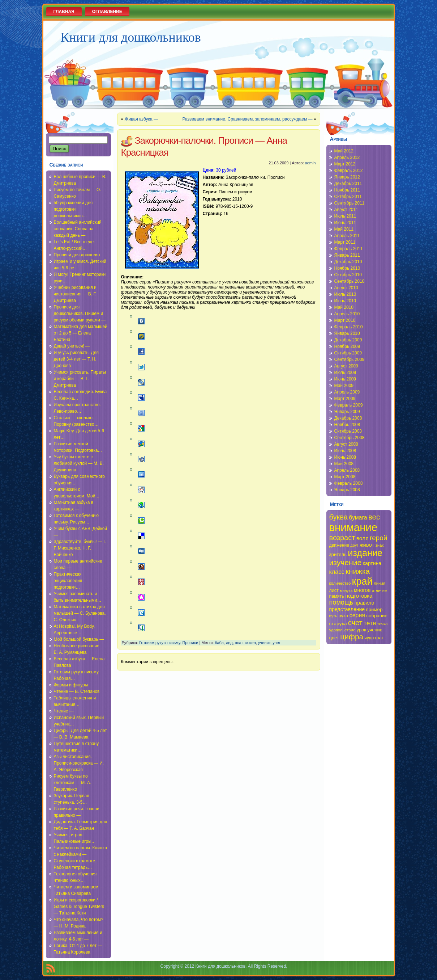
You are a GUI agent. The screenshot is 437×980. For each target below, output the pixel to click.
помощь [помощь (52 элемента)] (341, 602)
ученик (264, 643)
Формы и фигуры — (74, 685)
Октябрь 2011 (348, 197)
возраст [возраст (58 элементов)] (342, 538)
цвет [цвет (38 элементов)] (334, 638)
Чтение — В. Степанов (77, 691)
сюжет (250, 643)
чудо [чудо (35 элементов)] (369, 638)
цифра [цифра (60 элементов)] (352, 637)
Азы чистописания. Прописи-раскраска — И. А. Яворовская (79, 763)
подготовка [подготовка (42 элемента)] (359, 596)
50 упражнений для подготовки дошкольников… (73, 209)
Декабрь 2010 (348, 262)
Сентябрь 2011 (350, 203)
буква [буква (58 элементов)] (339, 517)
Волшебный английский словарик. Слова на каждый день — (78, 229)
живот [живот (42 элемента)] (367, 545)
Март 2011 (345, 242)
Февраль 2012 (349, 171)
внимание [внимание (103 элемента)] (354, 527)
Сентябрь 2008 (350, 438)
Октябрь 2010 (348, 275)
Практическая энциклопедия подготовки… (68, 581)
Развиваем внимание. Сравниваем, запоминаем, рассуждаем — (247, 119)
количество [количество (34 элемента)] (340, 583)
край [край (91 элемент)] (362, 581)
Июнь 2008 (345, 457)
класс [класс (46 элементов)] (337, 572)
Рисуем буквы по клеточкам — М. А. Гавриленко (73, 783)
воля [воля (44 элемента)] (363, 538)
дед (229, 643)
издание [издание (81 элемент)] (365, 553)
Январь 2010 (347, 333)
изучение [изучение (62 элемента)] (346, 562)
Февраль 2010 (349, 327)
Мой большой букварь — (79, 639)
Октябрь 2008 (348, 431)
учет (277, 643)
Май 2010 (344, 307)
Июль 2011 (345, 216)
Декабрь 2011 (348, 184)
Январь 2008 (347, 490)
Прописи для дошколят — (80, 255)
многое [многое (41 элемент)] (362, 590)
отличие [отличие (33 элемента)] (379, 590)
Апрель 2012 (347, 157)
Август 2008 (346, 444)
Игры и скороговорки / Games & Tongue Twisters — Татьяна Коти (79, 907)
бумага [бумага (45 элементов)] (358, 518)
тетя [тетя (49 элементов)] (370, 623)
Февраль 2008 (349, 483)
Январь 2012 (347, 177)
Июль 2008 (345, 451)
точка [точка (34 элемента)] (383, 624)
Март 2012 (345, 164)
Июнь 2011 (345, 223)
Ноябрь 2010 (347, 268)
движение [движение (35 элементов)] (339, 545)
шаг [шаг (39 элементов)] (380, 638)
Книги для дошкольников (131, 37)
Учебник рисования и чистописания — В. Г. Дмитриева (75, 294)
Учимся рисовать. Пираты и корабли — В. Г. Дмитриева (80, 379)
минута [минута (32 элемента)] (346, 590)
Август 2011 (346, 210)
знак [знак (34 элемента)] (380, 545)
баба (219, 643)
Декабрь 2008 (348, 418)
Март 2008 (345, 477)
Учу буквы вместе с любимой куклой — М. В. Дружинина (79, 463)
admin (310, 163)
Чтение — (64, 711)
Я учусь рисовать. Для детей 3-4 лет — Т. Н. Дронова (76, 359)
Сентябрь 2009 (350, 359)
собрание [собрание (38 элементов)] (377, 616)
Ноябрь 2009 (347, 346)
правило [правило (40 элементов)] (365, 603)
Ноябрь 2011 (347, 190)
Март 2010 (345, 320)
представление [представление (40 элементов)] (347, 609)
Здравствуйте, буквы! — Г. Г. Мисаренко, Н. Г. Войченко (80, 548)
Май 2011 (344, 229)
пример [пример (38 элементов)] (374, 609)
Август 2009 (346, 366)
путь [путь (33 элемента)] (333, 616)
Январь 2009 (347, 412)
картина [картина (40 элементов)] (372, 563)
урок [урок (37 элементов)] (361, 630)
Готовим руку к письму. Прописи (169, 643)
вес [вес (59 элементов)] (374, 517)
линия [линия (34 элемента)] (380, 583)
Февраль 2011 (349, 249)
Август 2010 (346, 288)
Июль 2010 (345, 294)
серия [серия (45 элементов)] (357, 615)
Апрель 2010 (347, 314)
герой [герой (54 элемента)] (378, 538)
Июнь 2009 (345, 379)
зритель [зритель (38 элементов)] (338, 554)
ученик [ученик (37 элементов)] (374, 630)
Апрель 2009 (347, 392)
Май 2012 (344, 151)
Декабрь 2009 (348, 340)
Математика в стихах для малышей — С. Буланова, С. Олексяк (80, 613)
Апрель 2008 (347, 470)
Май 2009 (344, 386)
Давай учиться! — (72, 346)
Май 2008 (344, 464)
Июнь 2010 (345, 301)
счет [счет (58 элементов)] (355, 623)
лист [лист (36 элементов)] (334, 590)
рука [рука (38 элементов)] (343, 616)
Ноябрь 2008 (347, 425)
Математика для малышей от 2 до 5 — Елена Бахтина (81, 333)
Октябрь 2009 (348, 353)
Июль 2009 (345, 373)
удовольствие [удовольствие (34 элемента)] (342, 630)
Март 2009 (345, 399)
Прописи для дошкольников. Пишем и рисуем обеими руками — (80, 314)
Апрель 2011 (347, 236)
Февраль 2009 (349, 405)
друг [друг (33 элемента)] (354, 545)
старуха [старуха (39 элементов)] (338, 624)
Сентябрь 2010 (350, 281)
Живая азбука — (142, 119)
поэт (239, 643)
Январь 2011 (347, 255)
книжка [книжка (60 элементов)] (358, 571)
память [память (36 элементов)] (337, 596)
